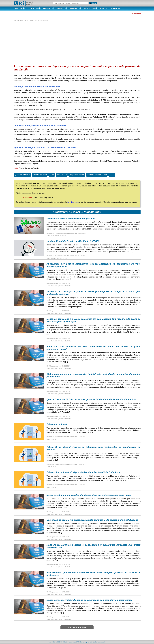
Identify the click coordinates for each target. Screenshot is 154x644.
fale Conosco (73, 202)
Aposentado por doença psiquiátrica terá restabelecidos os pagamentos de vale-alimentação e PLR (94, 265)
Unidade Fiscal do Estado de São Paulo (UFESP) (73, 241)
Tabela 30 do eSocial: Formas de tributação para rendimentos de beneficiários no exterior (94, 448)
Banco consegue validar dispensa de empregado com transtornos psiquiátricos (90, 600)
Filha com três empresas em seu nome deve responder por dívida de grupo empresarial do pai (94, 348)
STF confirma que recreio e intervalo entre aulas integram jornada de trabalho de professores (94, 574)
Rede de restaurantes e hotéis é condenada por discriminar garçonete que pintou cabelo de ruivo (94, 546)
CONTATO (117, 8)
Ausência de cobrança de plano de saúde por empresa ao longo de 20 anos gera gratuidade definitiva (94, 293)
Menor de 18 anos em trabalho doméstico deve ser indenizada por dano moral (89, 495)
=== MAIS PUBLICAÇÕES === (77, 627)
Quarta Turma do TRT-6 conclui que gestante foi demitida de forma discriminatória (91, 399)
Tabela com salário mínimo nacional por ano (71, 218)
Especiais (74, 8)
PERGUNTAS (33, 8)
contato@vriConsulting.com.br (97, 642)
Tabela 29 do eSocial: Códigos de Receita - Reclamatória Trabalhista (83, 472)
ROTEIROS (18, 8)
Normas (61, 8)
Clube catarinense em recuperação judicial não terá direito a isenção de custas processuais (94, 375)
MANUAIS (47, 8)
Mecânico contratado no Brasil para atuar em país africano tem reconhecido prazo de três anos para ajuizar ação (94, 320)
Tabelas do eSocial (57, 424)
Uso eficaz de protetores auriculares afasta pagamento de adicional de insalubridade (92, 520)
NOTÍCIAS (105, 8)
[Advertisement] (77, 44)
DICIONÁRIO (90, 8)
